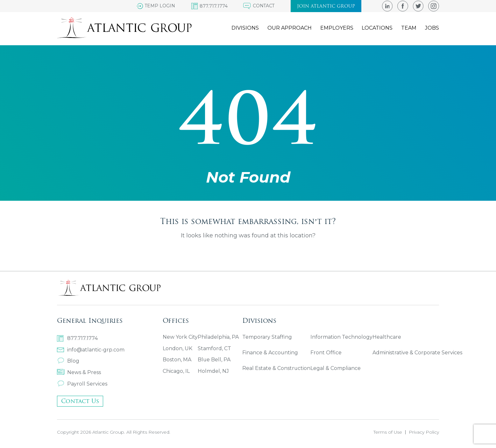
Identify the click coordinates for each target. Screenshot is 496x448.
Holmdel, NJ (213, 372)
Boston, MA (177, 360)
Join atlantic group (325, 6)
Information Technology (342, 337)
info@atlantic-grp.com (91, 349)
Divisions (243, 28)
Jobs (432, 28)
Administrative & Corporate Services (418, 353)
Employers (336, 28)
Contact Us (80, 401)
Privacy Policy (424, 432)
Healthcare (387, 337)
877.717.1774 (77, 338)
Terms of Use (388, 432)
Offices (176, 320)
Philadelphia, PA (218, 337)
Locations (376, 28)
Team (408, 28)
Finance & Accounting (270, 353)
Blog (68, 361)
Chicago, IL (176, 372)
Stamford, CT (214, 349)
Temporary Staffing (267, 337)
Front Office (326, 353)
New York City (180, 337)
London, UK (177, 349)
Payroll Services (82, 384)
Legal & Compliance (336, 369)
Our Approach (288, 28)
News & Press (79, 372)
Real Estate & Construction (276, 369)
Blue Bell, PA (214, 360)
